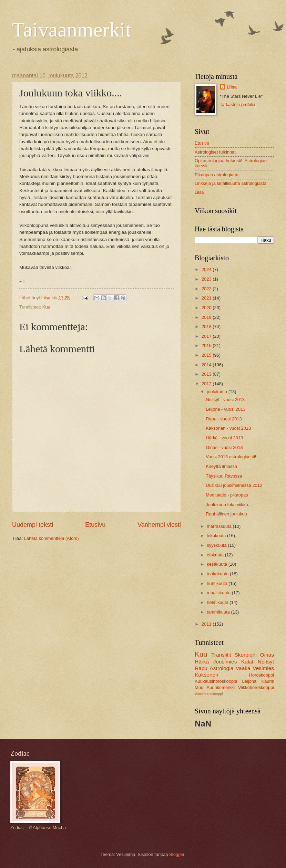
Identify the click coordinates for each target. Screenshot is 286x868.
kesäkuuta (217, 564)
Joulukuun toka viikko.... (229, 505)
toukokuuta (218, 574)
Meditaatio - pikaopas (227, 495)
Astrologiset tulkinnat (215, 152)
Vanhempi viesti (159, 525)
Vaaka (243, 668)
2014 (207, 365)
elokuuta (216, 555)
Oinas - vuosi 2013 (224, 447)
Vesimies (263, 668)
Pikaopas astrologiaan (217, 175)
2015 (207, 355)
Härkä (202, 662)
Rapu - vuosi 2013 (224, 419)
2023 (207, 279)
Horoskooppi (262, 675)
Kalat (247, 662)
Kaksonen (207, 675)
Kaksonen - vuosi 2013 (228, 428)
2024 (207, 269)
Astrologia (222, 668)
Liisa (232, 87)
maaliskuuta (219, 593)
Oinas (267, 655)
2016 (207, 346)
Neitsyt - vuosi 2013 (225, 400)
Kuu (46, 307)
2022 (207, 289)
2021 (207, 298)
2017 (207, 336)
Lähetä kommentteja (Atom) (52, 538)
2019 (207, 317)
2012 (207, 384)
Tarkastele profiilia (238, 104)
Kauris (268, 681)
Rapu (201, 668)
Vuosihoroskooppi (209, 694)
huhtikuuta (218, 583)
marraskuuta (220, 526)
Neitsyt (266, 662)
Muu (199, 687)
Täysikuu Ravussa (224, 476)
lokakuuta (217, 536)
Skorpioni (245, 655)
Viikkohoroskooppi (256, 687)
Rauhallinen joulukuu (226, 514)
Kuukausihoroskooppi (216, 681)
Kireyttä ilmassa (221, 466)
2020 (207, 308)
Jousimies (225, 662)
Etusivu (95, 525)
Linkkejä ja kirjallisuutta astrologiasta (231, 183)
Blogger (177, 854)
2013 (207, 374)
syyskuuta (217, 545)
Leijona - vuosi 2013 (226, 409)
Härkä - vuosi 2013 (224, 438)
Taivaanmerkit (72, 30)
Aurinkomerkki (221, 687)
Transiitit (221, 655)
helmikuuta (218, 602)
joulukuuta (217, 392)
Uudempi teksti (33, 525)
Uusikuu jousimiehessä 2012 (234, 485)
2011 (207, 624)
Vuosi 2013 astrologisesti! (231, 457)
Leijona (249, 681)
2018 (207, 327)
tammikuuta (219, 612)
